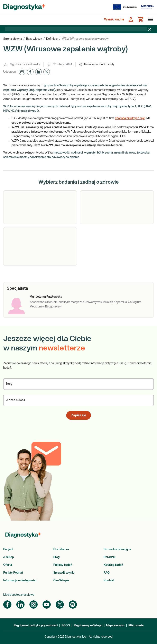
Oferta (8, 565)
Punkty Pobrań (13, 573)
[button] (22, 72)
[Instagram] (34, 604)
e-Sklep (8, 557)
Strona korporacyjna (117, 549)
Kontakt (109, 581)
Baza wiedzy (34, 39)
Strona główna (13, 39)
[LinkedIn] (20, 604)
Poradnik (110, 557)
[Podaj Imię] (78, 384)
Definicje (52, 39)
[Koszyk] (141, 19)
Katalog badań (113, 565)
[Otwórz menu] (150, 19)
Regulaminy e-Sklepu (88, 626)
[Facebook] (7, 604)
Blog (56, 557)
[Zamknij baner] (150, 29)
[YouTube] (47, 604)
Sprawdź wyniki (64, 573)
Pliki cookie (136, 626)
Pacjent (8, 549)
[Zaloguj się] (131, 19)
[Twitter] (60, 604)
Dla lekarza (61, 549)
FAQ (107, 573)
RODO (66, 626)
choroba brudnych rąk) (130, 118)
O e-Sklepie (61, 581)
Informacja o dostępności (20, 581)
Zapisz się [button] (79, 415)
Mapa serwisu (115, 626)
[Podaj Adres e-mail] (78, 400)
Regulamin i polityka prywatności (36, 626)
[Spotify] (73, 604)
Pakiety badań (63, 565)
